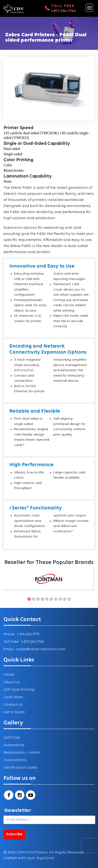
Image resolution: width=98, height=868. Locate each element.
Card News (13, 697)
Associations (15, 760)
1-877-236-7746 (63, 11)
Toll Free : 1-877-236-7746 (24, 642)
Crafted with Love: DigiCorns (29, 858)
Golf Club (12, 738)
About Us (12, 682)
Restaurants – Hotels (22, 753)
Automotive (14, 745)
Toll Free (63, 6)
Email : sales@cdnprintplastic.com (34, 649)
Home (9, 675)
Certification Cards (20, 768)
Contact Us (13, 705)
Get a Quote (14, 712)
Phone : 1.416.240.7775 (21, 634)
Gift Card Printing (19, 690)
